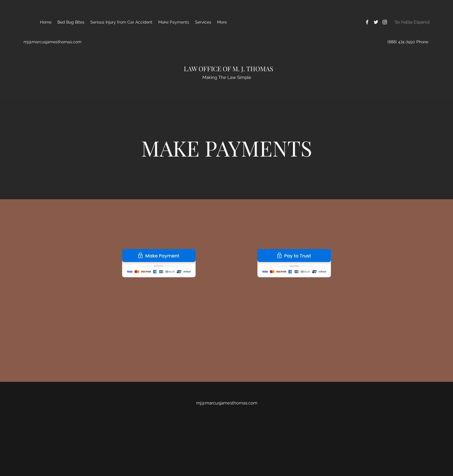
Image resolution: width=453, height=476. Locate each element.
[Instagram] (385, 22)
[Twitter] (376, 22)
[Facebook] (367, 22)
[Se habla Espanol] (412, 22)
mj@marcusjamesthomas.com (53, 42)
